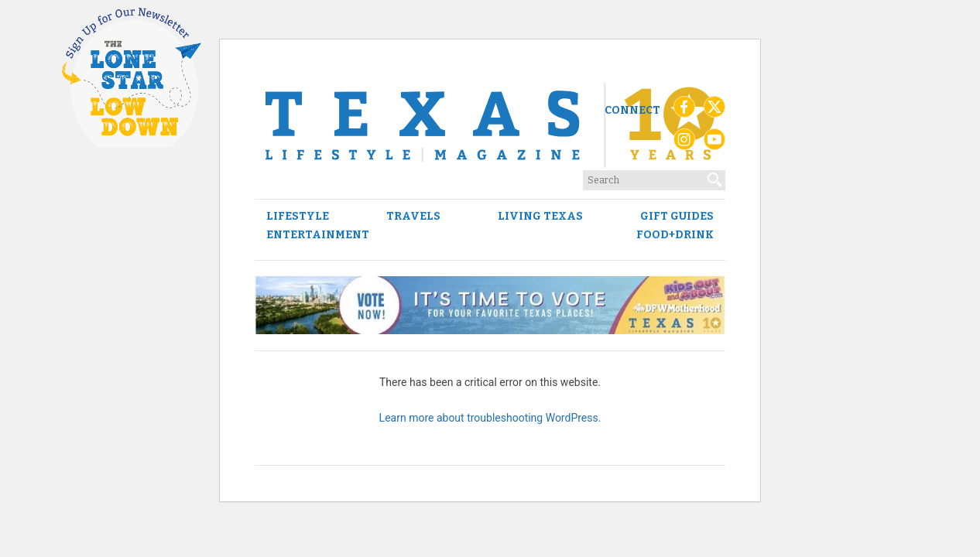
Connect (632, 110)
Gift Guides (677, 217)
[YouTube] (714, 143)
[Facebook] (684, 111)
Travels (413, 217)
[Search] (715, 176)
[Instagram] (684, 143)
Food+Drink (675, 235)
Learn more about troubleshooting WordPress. (490, 418)
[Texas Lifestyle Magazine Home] (490, 125)
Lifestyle (298, 217)
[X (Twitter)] (714, 111)
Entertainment (318, 235)
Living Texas (540, 217)
